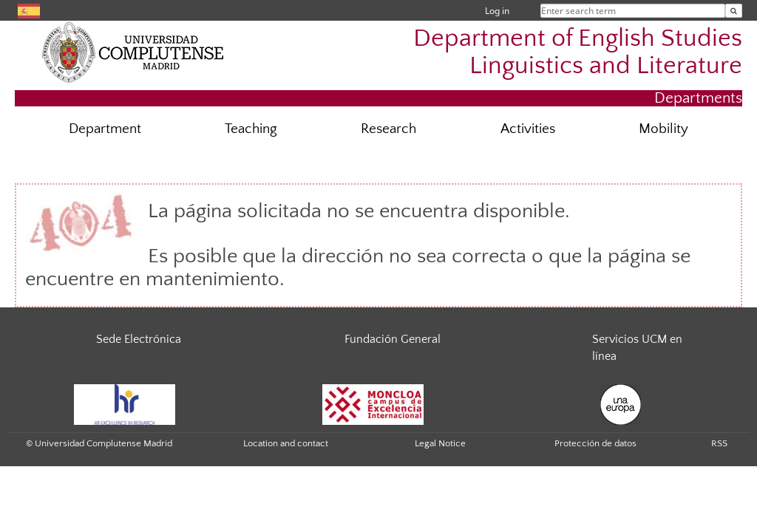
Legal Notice (440, 443)
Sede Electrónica (139, 339)
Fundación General (393, 339)
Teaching (251, 129)
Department (105, 129)
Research (388, 129)
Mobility (663, 129)
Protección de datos (595, 443)
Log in (497, 11)
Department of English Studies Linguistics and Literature (578, 52)
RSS (719, 443)
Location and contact (286, 443)
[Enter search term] (734, 11)
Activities (528, 129)
